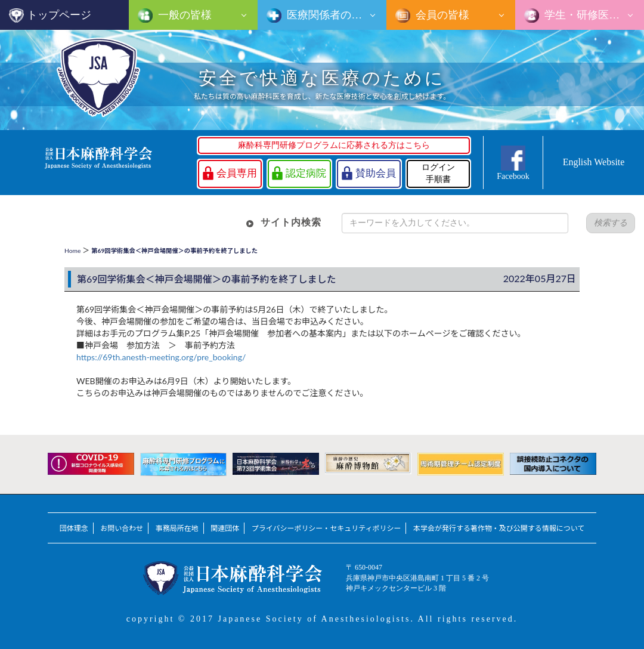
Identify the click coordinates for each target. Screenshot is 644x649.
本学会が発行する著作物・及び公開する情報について (499, 528)
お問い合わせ (122, 528)
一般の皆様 (184, 15)
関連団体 (225, 528)
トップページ (59, 15)
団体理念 (74, 528)
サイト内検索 (291, 222)
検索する (611, 223)
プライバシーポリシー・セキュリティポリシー (326, 528)
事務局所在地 (177, 528)
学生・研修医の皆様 (592, 15)
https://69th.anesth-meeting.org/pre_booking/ (161, 357)
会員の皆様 (441, 15)
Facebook (513, 176)
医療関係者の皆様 (329, 15)
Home (72, 251)
